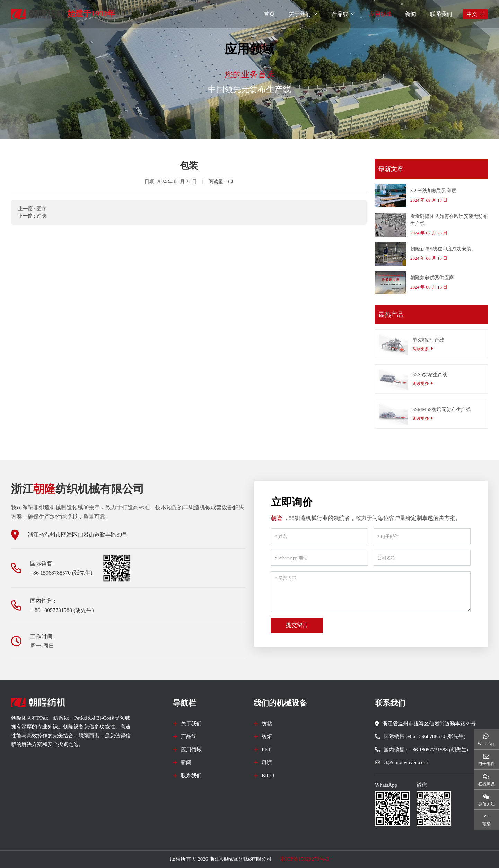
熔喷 (267, 762)
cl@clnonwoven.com (406, 762)
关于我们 (300, 14)
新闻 (411, 14)
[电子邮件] (422, 536)
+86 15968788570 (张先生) (61, 573)
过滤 (41, 216)
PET (266, 750)
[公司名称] (422, 558)
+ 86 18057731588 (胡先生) (62, 610)
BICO (268, 776)
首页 (269, 14)
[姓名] (319, 536)
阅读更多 (421, 349)
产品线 (340, 14)
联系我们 (441, 14)
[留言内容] (371, 592)
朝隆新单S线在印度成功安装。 (443, 249)
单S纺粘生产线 (428, 340)
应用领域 (380, 14)
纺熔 (267, 736)
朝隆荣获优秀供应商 (432, 278)
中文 (472, 14)
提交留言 (297, 625)
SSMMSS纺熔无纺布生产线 (441, 410)
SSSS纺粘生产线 (430, 375)
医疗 (41, 209)
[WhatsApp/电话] (319, 558)
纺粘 (267, 724)
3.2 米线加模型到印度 (433, 191)
